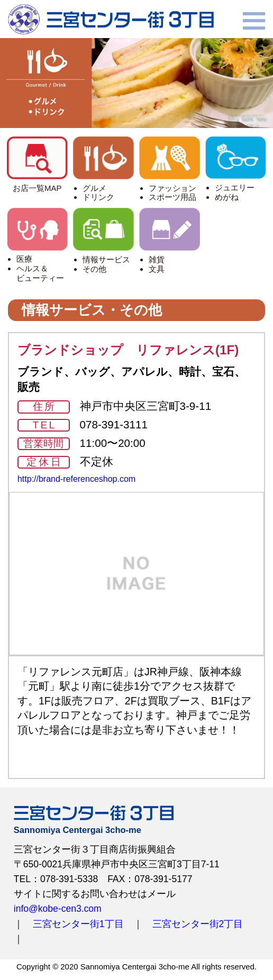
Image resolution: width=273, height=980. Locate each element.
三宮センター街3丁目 (111, 19)
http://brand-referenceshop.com (76, 479)
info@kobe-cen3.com (58, 909)
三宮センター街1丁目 (78, 924)
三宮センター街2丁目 (198, 924)
